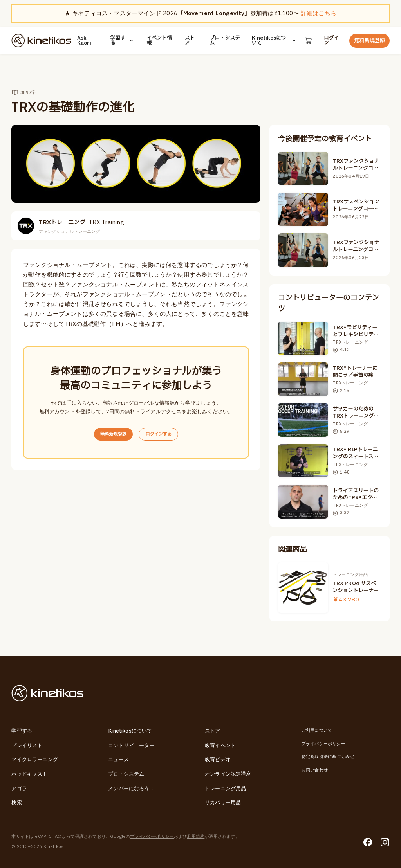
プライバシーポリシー (323, 744)
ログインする (162, 435)
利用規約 (196, 836)
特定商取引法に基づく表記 (328, 757)
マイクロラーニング (35, 760)
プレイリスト (27, 746)
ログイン (331, 41)
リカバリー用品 (223, 803)
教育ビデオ (218, 760)
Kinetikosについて (274, 41)
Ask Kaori (84, 41)
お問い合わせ (315, 770)
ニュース (118, 760)
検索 (16, 803)
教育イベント (220, 746)
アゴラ (19, 789)
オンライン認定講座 (228, 774)
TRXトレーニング (81, 222)
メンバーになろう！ (131, 789)
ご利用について (317, 730)
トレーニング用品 (225, 789)
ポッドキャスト (29, 774)
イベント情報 (159, 41)
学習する (123, 41)
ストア (190, 41)
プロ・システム (225, 41)
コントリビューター (131, 746)
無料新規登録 (369, 41)
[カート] (308, 41)
